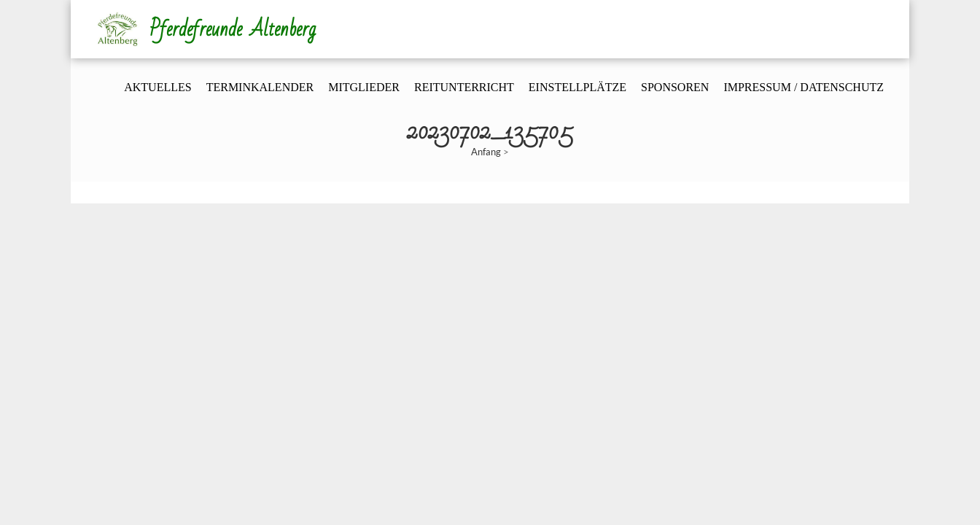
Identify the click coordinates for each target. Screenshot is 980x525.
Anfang (486, 152)
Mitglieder (364, 87)
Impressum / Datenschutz (804, 87)
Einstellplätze (577, 87)
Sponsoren (675, 87)
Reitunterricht (464, 87)
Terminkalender (260, 87)
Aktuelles (157, 87)
